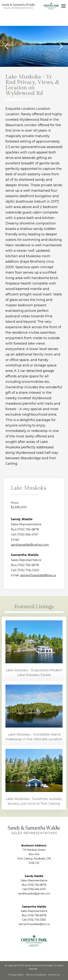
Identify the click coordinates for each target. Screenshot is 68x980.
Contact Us (54, 975)
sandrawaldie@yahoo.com (30, 545)
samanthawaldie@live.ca (38, 575)
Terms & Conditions (36, 975)
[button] (63, 6)
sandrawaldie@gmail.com (34, 894)
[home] (18, 6)
